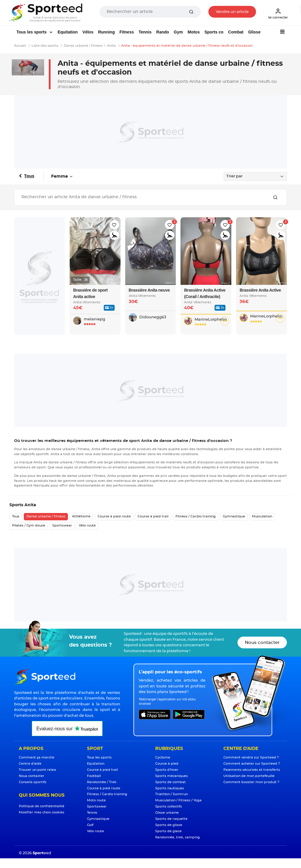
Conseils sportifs (33, 782)
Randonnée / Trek (102, 782)
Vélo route (87, 525)
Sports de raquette (171, 819)
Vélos (88, 32)
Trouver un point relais (37, 770)
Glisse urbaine (167, 813)
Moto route (96, 800)
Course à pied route (114, 516)
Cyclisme (163, 757)
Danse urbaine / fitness (46, 516)
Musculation (262, 516)
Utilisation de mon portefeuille (249, 776)
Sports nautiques (170, 788)
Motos (194, 32)
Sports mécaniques (172, 776)
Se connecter (278, 14)
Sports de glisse (169, 825)
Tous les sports (32, 32)
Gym (178, 32)
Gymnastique (234, 516)
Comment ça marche (37, 757)
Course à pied (167, 764)
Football (94, 776)
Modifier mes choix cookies (42, 812)
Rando (163, 32)
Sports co (214, 32)
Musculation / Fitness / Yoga (178, 800)
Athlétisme (81, 516)
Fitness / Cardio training (196, 516)
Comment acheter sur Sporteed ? (252, 764)
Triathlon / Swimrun (172, 794)
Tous (29, 176)
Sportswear (62, 525)
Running (107, 32)
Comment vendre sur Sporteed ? (251, 757)
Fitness (127, 32)
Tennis (145, 32)
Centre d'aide (30, 764)
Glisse (254, 32)
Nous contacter (262, 643)
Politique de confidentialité (42, 806)
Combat (236, 32)
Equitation (68, 32)
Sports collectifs (169, 806)
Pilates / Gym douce (29, 525)
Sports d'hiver (167, 770)
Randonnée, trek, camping (178, 837)
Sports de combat (170, 782)
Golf (90, 825)
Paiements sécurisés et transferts (252, 770)
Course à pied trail (153, 516)
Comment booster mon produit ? (251, 782)
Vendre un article (232, 12)
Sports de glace (168, 831)
